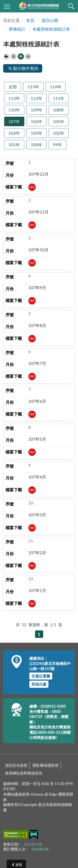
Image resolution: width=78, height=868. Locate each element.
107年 (14, 121)
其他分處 (39, 684)
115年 (33, 87)
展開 (19, 865)
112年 (37, 98)
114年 (56, 87)
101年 (14, 145)
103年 (37, 133)
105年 (59, 121)
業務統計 (17, 29)
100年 (37, 145)
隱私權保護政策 (46, 765)
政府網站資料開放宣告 (24, 773)
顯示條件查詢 (23, 68)
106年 (37, 121)
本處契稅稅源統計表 (51, 29)
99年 (58, 145)
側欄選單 (7, 7)
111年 (59, 98)
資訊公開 (50, 20)
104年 (14, 133)
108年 (59, 110)
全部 (13, 87)
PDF (32, 187)
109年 (37, 110)
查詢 (71, 6)
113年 (14, 98)
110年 (14, 110)
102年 (59, 133)
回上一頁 (6, 56)
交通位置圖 (41, 676)
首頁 (30, 20)
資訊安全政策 (16, 765)
